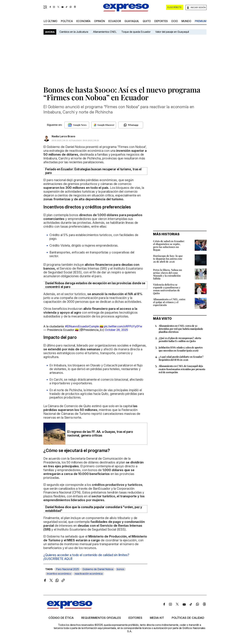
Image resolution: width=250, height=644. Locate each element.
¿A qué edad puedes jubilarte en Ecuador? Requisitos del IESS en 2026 (181, 358)
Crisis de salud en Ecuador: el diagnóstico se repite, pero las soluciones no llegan (169, 245)
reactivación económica (89, 574)
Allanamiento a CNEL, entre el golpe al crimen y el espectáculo (169, 302)
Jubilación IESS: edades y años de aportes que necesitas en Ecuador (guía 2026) (181, 349)
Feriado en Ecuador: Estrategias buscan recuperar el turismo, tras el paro (93, 171)
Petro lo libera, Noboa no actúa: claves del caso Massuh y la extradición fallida (167, 274)
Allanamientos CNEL (105, 32)
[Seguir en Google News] (77, 125)
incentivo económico (59, 574)
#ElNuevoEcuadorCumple (82, 326)
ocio (175, 21)
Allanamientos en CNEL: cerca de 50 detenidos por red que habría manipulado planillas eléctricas (181, 329)
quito (147, 21)
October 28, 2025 (116, 330)
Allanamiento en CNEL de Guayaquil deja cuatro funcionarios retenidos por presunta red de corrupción (182, 369)
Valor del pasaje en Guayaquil (172, 32)
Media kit (157, 618)
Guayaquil (132, 21)
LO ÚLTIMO (51, 21)
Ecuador (115, 21)
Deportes (161, 21)
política (67, 21)
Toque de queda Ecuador (136, 32)
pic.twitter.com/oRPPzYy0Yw (123, 326)
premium (201, 21)
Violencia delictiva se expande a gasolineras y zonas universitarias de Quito (167, 289)
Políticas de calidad (188, 618)
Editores (135, 618)
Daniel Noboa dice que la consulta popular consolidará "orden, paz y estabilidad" (94, 509)
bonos (121, 569)
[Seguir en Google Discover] (104, 125)
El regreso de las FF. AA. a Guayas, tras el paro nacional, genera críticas (100, 434)
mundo (186, 21)
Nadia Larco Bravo (63, 136)
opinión (99, 21)
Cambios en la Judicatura (74, 32)
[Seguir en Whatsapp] (131, 125)
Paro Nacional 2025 (67, 569)
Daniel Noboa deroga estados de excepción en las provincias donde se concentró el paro (95, 285)
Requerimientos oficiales (101, 618)
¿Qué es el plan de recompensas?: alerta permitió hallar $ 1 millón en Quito (180, 339)
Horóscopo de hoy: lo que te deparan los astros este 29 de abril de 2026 (168, 259)
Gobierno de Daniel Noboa (98, 569)
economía (83, 21)
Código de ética (61, 618)
